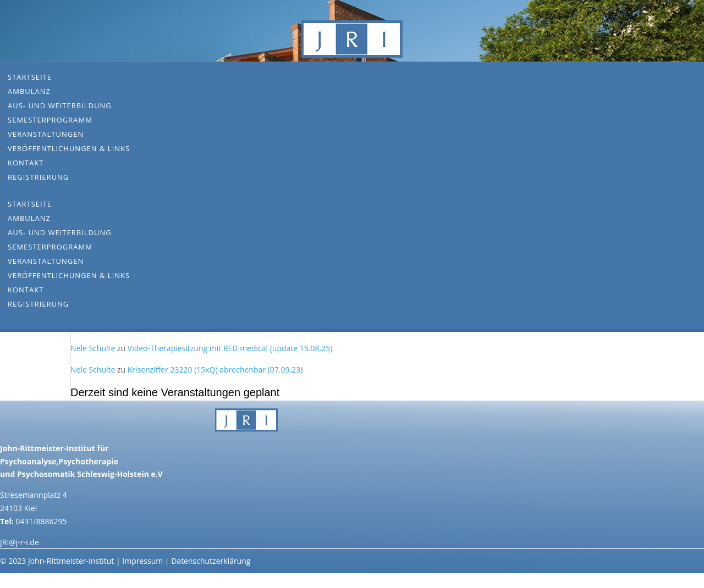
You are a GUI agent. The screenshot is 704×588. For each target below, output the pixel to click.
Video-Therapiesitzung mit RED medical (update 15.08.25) (230, 348)
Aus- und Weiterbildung (60, 106)
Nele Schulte (93, 348)
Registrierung (38, 177)
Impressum (142, 561)
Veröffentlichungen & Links (69, 148)
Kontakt (26, 163)
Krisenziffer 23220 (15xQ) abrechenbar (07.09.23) (215, 370)
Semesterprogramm (50, 120)
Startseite (30, 77)
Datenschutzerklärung (211, 561)
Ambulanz (29, 91)
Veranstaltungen (46, 134)
